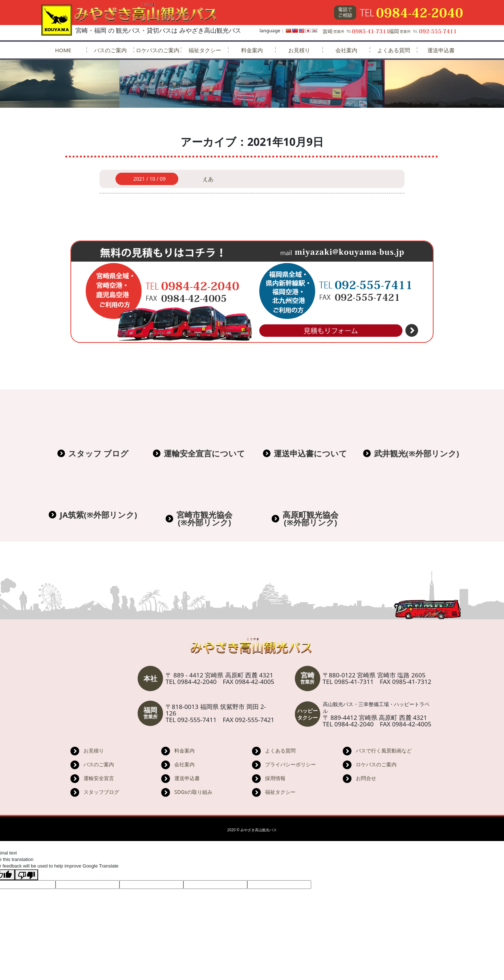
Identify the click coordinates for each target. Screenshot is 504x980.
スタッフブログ (101, 792)
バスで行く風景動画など (384, 751)
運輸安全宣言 (99, 778)
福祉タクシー (205, 50)
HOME (63, 50)
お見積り (299, 50)
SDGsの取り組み (193, 792)
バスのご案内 (110, 50)
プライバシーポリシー (290, 764)
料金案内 (252, 50)
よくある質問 (394, 50)
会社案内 (346, 50)
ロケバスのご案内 (158, 50)
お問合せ (366, 778)
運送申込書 (441, 50)
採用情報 (275, 778)
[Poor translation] (27, 875)
